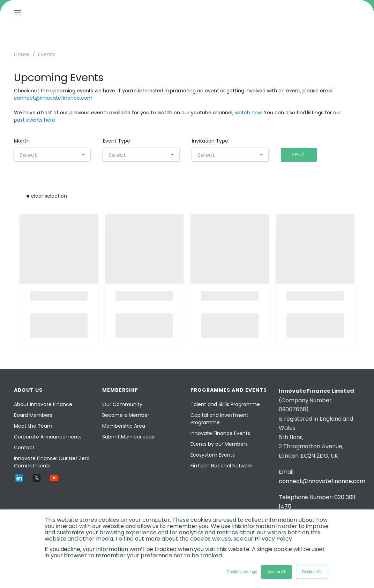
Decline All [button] (312, 572)
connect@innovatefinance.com (53, 98)
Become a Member (126, 415)
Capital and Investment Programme (219, 419)
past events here (35, 120)
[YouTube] (54, 481)
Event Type (117, 141)
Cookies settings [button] (242, 572)
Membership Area (124, 426)
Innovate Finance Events (220, 433)
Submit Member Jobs (128, 437)
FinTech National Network (221, 466)
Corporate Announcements (48, 437)
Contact (24, 448)
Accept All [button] (276, 572)
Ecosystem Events (213, 455)
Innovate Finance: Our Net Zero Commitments (52, 462)
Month (22, 141)
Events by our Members (219, 444)
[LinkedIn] (19, 481)
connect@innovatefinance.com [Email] (322, 481)
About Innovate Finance (43, 404)
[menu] (17, 13)
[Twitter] (37, 481)
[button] (299, 155)
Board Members (33, 415)
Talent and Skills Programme (225, 404)
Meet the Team (33, 426)
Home (22, 54)
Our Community (122, 404)
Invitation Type (210, 141)
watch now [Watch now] (248, 113)
